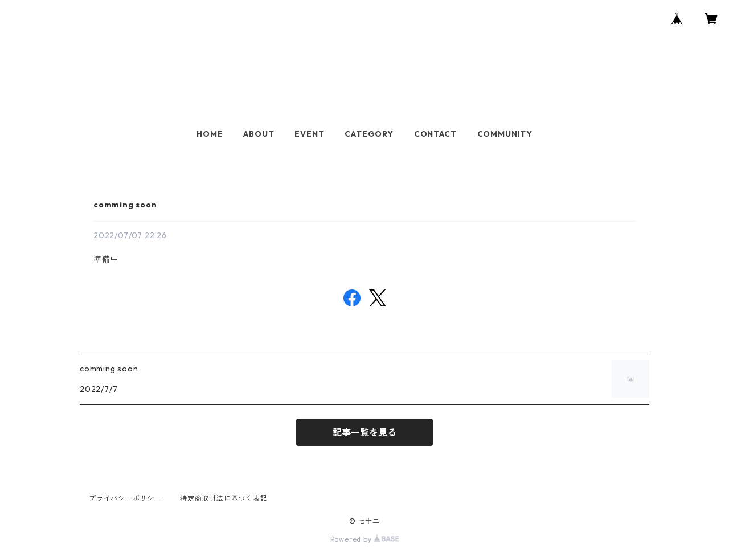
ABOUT (259, 134)
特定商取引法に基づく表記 (224, 498)
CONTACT (435, 134)
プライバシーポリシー (125, 498)
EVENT (309, 134)
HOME (210, 134)
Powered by (365, 539)
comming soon (125, 205)
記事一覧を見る (364, 432)
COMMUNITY (505, 134)
